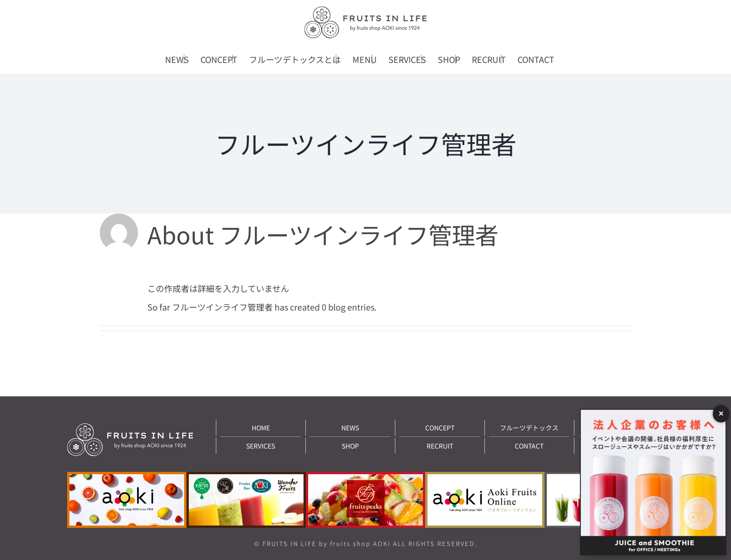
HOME (261, 428)
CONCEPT (440, 428)
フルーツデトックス (529, 428)
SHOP (350, 446)
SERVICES (261, 446)
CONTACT (529, 446)
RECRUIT (440, 446)
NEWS (350, 428)
